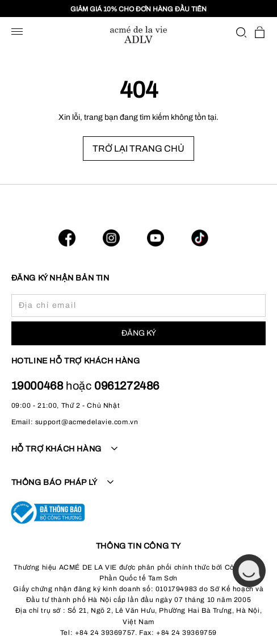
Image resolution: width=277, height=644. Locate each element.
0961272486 (127, 386)
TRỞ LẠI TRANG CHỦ (138, 149)
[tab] (139, 455)
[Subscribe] (139, 333)
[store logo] (138, 35)
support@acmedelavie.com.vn (87, 422)
